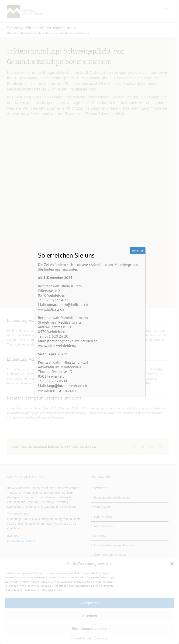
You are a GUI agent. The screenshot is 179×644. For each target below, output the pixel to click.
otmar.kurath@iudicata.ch (67, 305)
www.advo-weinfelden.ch (58, 345)
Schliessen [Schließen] (138, 251)
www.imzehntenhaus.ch (57, 390)
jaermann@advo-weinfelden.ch (72, 341)
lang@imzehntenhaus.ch (67, 386)
